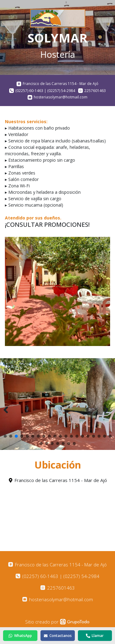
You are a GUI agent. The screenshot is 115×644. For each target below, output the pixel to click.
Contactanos (58, 636)
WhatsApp (20, 636)
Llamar (95, 636)
